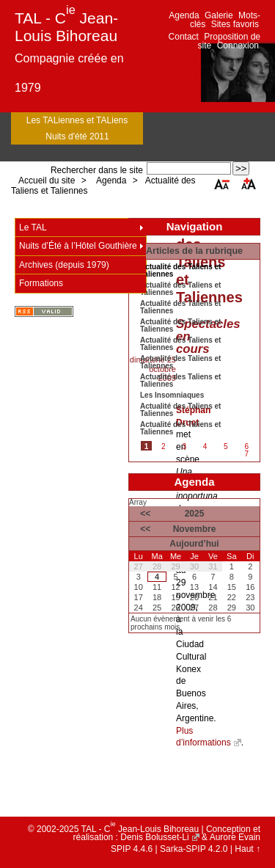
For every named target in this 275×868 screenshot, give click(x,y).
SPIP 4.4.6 (132, 849)
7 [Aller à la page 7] (246, 454)
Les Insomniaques (172, 395)
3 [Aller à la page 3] (184, 446)
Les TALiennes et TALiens (77, 120)
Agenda (184, 15)
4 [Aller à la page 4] (205, 446)
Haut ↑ (247, 849)
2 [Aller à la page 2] (164, 446)
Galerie (219, 15)
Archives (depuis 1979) (64, 265)
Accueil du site (47, 180)
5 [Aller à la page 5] (226, 446)
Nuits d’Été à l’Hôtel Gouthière (78, 246)
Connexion (238, 45)
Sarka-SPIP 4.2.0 (194, 849)
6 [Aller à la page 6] (246, 446)
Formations (41, 283)
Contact (184, 37)
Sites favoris (235, 24)
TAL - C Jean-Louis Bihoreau (66, 27)
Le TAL (33, 227)
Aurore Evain (235, 837)
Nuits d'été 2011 (77, 136)
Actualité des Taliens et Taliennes (180, 289)
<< (145, 514)
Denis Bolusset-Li (154, 837)
